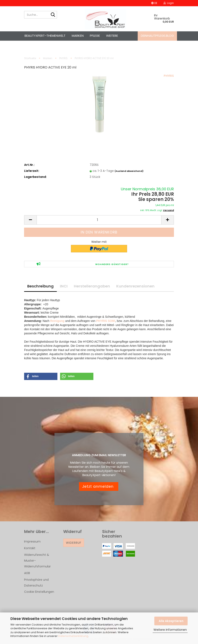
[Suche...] (53, 15)
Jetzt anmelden (98, 486)
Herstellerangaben (92, 286)
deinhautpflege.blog (157, 36)
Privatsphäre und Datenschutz (36, 583)
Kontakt (30, 548)
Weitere (112, 36)
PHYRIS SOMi (106, 321)
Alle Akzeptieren (171, 621)
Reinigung (57, 321)
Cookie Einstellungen (39, 592)
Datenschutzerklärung (73, 636)
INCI (64, 286)
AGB (27, 573)
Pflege (95, 36)
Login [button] (169, 3)
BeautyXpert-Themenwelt (45, 36)
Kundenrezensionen (135, 286)
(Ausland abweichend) (129, 171)
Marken (78, 36)
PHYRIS (169, 76)
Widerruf (74, 543)
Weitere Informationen (170, 630)
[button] (154, 3)
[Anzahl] (99, 220)
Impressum (32, 541)
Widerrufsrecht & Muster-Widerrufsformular (37, 561)
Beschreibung (40, 286)
